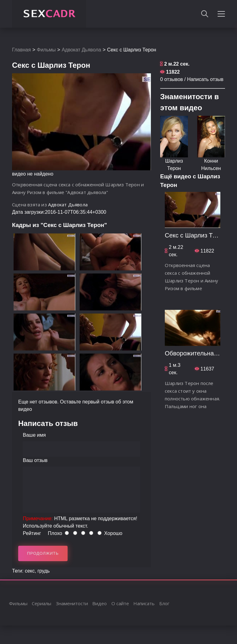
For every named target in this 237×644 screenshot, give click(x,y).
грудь (44, 571)
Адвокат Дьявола (81, 50)
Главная (21, 50)
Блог (164, 603)
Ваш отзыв (35, 460)
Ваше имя (34, 435)
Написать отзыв (205, 79)
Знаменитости (72, 603)
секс (30, 571)
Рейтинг (32, 533)
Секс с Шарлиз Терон (195, 235)
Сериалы (42, 603)
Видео (100, 603)
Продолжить (43, 553)
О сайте (120, 603)
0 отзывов (172, 79)
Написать (144, 603)
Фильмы (46, 50)
